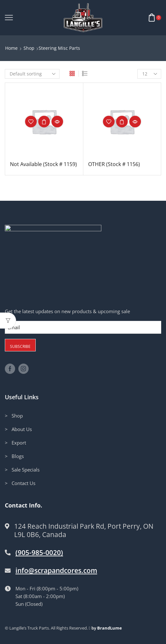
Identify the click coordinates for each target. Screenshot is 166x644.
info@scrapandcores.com (56, 571)
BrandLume (110, 628)
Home (11, 48)
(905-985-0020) (39, 553)
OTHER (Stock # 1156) (114, 164)
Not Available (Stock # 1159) (43, 164)
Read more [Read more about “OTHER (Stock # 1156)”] (122, 122)
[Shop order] (32, 74)
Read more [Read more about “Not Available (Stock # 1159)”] (44, 122)
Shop (29, 48)
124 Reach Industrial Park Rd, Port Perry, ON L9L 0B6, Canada (84, 531)
